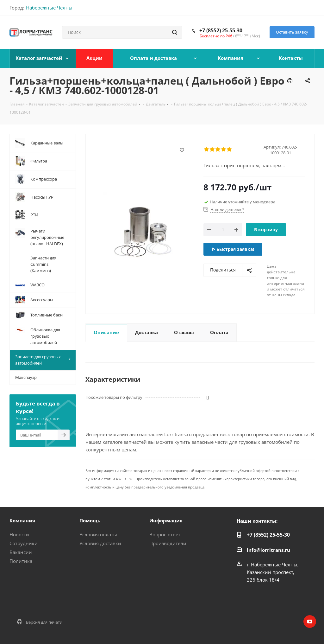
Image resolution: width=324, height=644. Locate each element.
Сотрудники (24, 543)
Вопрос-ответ (165, 534)
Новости (19, 534)
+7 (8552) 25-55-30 (221, 30)
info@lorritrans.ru (268, 550)
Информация (166, 520)
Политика (21, 561)
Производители (168, 543)
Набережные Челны (49, 8)
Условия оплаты (98, 534)
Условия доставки (100, 543)
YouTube (310, 622)
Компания (22, 520)
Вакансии (21, 552)
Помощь (90, 520)
